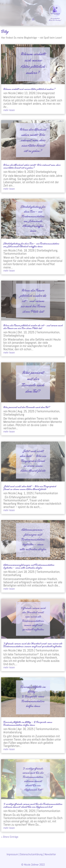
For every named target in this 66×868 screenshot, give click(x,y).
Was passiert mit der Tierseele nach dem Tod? (27, 407)
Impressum (12, 854)
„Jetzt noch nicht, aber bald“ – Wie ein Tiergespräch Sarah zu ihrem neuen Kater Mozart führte (30, 488)
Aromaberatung (13, 732)
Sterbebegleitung (46, 172)
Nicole (12, 93)
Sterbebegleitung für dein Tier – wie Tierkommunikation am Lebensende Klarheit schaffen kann (31, 245)
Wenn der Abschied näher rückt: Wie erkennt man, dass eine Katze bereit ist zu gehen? (32, 166)
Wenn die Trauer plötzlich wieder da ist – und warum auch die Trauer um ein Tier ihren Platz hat (33, 327)
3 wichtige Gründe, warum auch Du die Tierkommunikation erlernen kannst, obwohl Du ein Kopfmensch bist (33, 805)
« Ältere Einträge (10, 837)
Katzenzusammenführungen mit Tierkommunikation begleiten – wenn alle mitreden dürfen (29, 566)
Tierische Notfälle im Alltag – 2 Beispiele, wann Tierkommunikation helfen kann (28, 723)
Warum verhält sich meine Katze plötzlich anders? (29, 89)
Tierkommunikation (15, 254)
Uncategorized (46, 93)
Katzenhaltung (12, 575)
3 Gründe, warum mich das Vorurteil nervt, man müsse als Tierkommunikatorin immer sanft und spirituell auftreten (33, 645)
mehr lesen (9, 110)
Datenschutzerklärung (31, 854)
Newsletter (50, 854)
